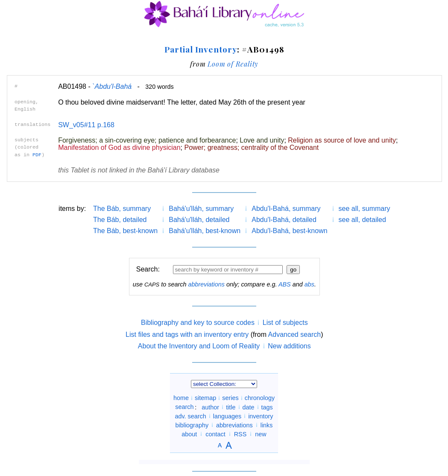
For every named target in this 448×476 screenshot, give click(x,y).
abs (309, 284)
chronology (260, 398)
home (181, 398)
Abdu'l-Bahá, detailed (284, 220)
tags (267, 407)
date (249, 407)
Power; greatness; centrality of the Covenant (251, 147)
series (230, 398)
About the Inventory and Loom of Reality (199, 346)
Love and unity (262, 140)
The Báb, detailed (120, 220)
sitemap (205, 398)
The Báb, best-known (125, 231)
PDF (37, 155)
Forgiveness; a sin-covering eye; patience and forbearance (147, 140)
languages (227, 416)
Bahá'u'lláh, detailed (199, 220)
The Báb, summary (122, 209)
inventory (261, 416)
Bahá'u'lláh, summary (201, 209)
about (189, 434)
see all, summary (365, 209)
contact (215, 434)
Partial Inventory (201, 49)
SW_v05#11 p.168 (86, 125)
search (184, 407)
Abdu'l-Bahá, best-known (289, 231)
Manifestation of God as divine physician (119, 147)
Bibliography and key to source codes (198, 323)
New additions (289, 346)
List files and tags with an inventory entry (187, 334)
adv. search (190, 416)
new (261, 434)
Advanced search (295, 334)
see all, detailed (362, 220)
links (267, 425)
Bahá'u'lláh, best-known (205, 231)
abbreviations (206, 284)
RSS (240, 434)
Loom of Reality (233, 64)
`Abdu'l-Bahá (112, 86)
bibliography (192, 425)
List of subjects (285, 323)
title (231, 407)
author (210, 407)
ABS (285, 284)
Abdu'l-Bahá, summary (286, 209)
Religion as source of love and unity (342, 140)
